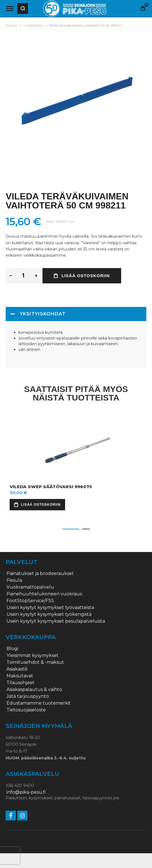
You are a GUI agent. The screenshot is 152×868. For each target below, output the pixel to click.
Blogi (12, 649)
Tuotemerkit (34, 26)
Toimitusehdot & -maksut (35, 662)
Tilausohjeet (21, 683)
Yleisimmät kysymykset (33, 656)
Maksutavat (20, 676)
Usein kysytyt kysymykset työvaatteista (50, 608)
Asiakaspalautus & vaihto (34, 690)
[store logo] (75, 9)
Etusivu (11, 26)
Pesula (14, 580)
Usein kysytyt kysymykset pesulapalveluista (56, 621)
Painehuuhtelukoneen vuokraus (44, 594)
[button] (71, 529)
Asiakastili (17, 669)
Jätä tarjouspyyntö (28, 696)
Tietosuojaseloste (26, 710)
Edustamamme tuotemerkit (39, 703)
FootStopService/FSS (30, 601)
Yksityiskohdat (43, 314)
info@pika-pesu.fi (26, 792)
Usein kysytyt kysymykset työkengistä (49, 614)
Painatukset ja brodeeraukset (40, 574)
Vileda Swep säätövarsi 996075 (51, 487)
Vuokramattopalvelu (30, 587)
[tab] (76, 314)
